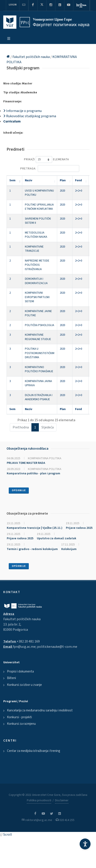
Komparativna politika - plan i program (33, 473)
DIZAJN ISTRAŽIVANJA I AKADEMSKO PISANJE (39, 397)
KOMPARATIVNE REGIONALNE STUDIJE (38, 337)
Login (13, 5)
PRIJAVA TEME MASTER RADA (26, 463)
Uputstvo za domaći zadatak (57, 538)
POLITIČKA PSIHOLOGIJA (39, 325)
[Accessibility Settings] (85, 844)
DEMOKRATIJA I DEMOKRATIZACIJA (36, 281)
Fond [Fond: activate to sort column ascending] (78, 180)
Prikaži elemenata (46, 160)
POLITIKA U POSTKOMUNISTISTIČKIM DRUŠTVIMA (40, 353)
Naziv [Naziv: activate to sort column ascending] (29, 180)
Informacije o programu (22, 111)
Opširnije (19, 490)
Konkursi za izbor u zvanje (24, 685)
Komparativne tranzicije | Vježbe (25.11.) (35, 528)
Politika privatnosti (39, 800)
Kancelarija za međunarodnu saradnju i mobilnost (40, 710)
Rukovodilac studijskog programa (30, 116)
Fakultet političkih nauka (31, 57)
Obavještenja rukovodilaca (27, 449)
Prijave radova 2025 (79, 528)
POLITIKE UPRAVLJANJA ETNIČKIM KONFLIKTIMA (39, 207)
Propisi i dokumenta (20, 672)
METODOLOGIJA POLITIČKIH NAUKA (36, 235)
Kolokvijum (69, 549)
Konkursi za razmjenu (21, 724)
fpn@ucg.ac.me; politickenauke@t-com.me (45, 647)
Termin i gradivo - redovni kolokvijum (32, 549)
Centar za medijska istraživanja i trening (34, 751)
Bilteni (11, 678)
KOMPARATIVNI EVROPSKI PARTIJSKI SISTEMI (37, 297)
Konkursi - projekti (19, 717)
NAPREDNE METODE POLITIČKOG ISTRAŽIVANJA (37, 265)
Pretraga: (50, 169)
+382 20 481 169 (28, 641)
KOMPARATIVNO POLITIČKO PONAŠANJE (39, 369)
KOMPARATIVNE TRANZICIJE (34, 249)
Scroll (8, 835)
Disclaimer (62, 800)
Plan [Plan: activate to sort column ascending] (63, 180)
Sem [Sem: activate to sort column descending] (12, 180)
